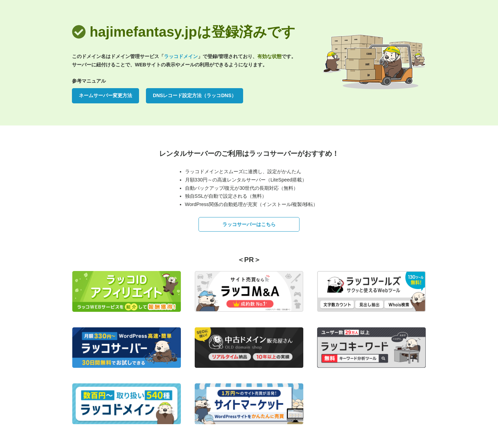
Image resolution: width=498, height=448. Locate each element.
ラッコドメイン (181, 56)
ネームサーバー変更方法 (105, 95)
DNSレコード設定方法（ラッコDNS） (195, 95)
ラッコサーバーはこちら (249, 224)
